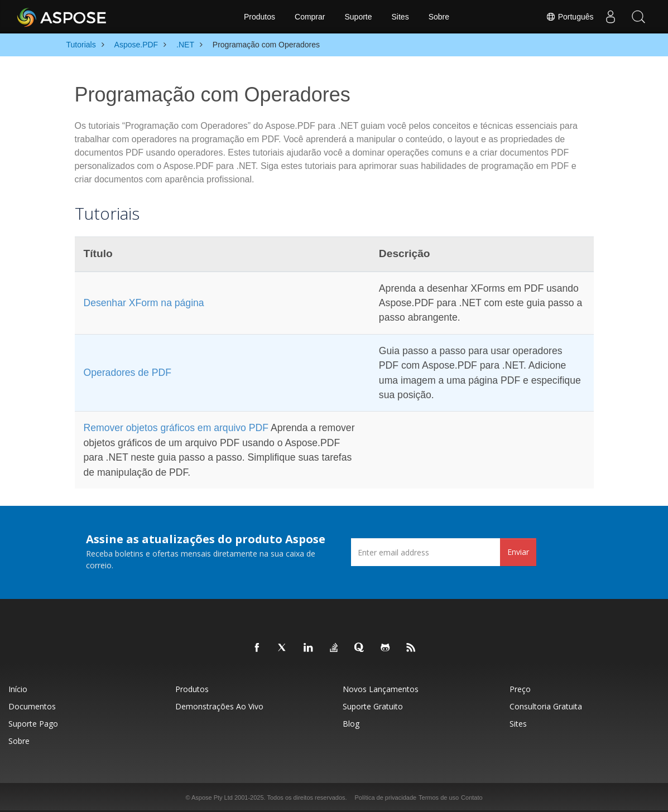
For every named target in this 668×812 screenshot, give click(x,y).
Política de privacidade (385, 797)
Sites (400, 17)
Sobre (439, 17)
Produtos (259, 17)
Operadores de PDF (128, 373)
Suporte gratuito (373, 706)
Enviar (518, 552)
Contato (472, 797)
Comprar (310, 17)
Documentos (32, 706)
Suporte (358, 17)
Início (18, 689)
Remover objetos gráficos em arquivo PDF (176, 428)
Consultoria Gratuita (546, 706)
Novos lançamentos (381, 689)
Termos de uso (439, 797)
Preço (520, 689)
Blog (351, 724)
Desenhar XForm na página (144, 303)
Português (570, 17)
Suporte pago (33, 724)
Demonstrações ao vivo (219, 706)
